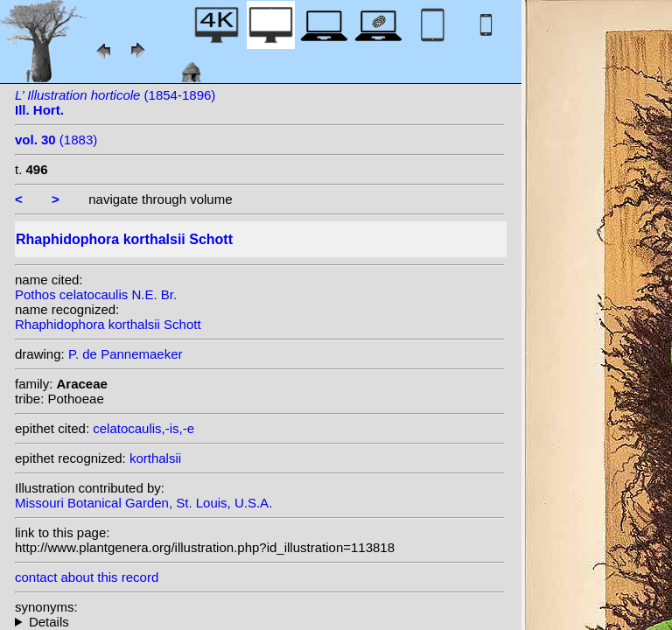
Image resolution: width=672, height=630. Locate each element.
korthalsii (155, 458)
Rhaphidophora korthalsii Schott (108, 324)
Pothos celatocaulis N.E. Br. (96, 294)
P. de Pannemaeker (126, 354)
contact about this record (87, 577)
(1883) (56, 140)
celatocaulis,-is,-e (143, 428)
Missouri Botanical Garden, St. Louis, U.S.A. (143, 503)
